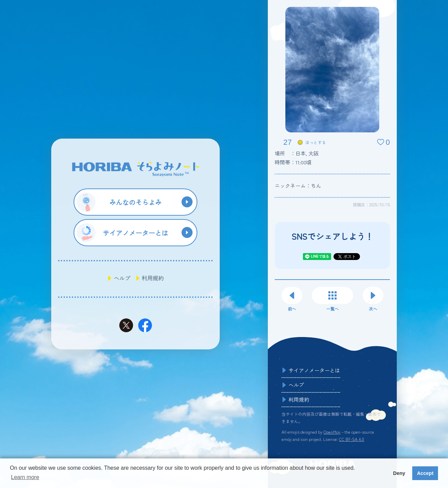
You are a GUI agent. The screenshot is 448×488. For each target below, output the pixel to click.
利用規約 (153, 278)
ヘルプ (122, 278)
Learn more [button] (25, 477)
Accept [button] (425, 473)
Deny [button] (399, 473)
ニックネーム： (298, 186)
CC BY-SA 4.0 (352, 439)
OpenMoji (332, 432)
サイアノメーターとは (314, 370)
